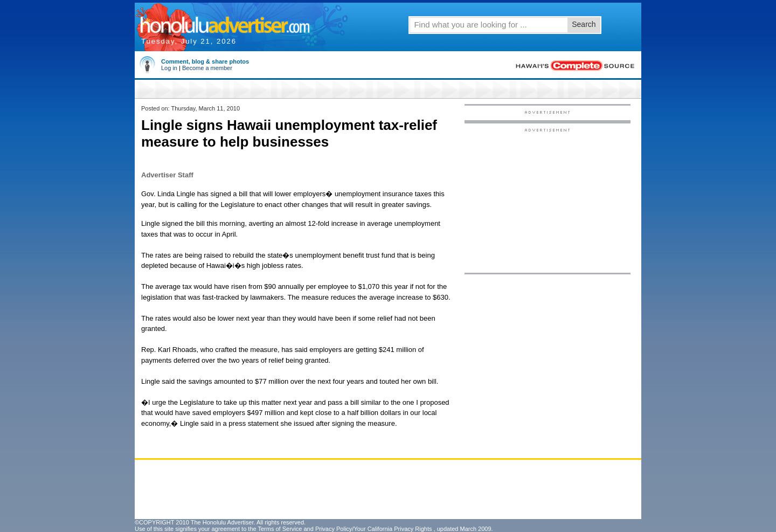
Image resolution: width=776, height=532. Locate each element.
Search (584, 24)
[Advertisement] (548, 200)
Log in (169, 68)
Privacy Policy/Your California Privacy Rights (374, 529)
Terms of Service (280, 529)
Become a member (207, 68)
